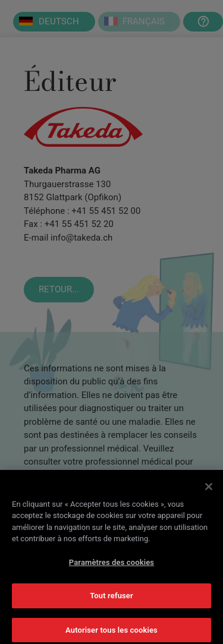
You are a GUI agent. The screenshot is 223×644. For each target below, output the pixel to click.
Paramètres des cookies (111, 565)
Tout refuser (111, 599)
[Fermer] (209, 489)
